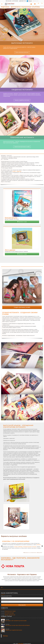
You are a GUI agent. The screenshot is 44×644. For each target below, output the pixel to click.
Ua (38, 3)
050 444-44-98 (9, 1)
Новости (4, 608)
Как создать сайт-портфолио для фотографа (16, 620)
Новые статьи (6, 616)
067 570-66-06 (15, 1)
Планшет (34, 547)
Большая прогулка (11, 218)
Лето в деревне (10, 250)
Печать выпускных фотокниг (22, 52)
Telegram (29, 1)
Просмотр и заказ (22, 222)
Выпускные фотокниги (22, 43)
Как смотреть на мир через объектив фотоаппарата (18, 625)
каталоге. (39, 545)
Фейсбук (5, 636)
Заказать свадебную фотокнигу (22, 100)
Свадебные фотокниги (22, 90)
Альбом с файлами (18, 547)
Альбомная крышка (27, 547)
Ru (42, 3)
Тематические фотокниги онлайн (22, 147)
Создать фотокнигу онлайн (22, 307)
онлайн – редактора (17, 171)
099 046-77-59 (22, 1)
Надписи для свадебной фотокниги (14, 630)
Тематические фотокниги (22, 137)
